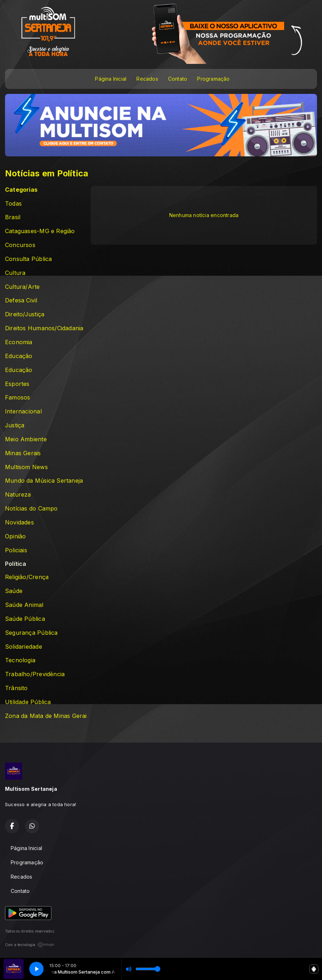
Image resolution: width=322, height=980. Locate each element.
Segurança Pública (31, 633)
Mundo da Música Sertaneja (44, 481)
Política (16, 564)
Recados (147, 79)
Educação (19, 356)
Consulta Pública (28, 259)
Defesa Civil (21, 300)
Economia (19, 342)
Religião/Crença (27, 577)
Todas (13, 204)
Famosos (17, 398)
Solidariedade (24, 647)
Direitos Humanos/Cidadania (44, 328)
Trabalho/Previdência (35, 674)
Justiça (15, 425)
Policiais (16, 550)
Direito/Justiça (25, 314)
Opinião (15, 536)
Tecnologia (20, 660)
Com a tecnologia (30, 945)
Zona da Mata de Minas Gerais (46, 716)
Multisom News (26, 467)
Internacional (23, 411)
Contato (178, 79)
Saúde (14, 591)
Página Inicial (111, 79)
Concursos (20, 245)
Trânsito (16, 688)
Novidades (19, 522)
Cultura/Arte (22, 287)
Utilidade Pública (28, 702)
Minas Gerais (23, 453)
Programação (213, 79)
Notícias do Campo (31, 509)
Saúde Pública (25, 619)
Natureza (18, 495)
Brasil (13, 217)
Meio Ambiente (26, 439)
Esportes (17, 384)
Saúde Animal (24, 605)
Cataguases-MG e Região (40, 231)
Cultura (15, 273)
